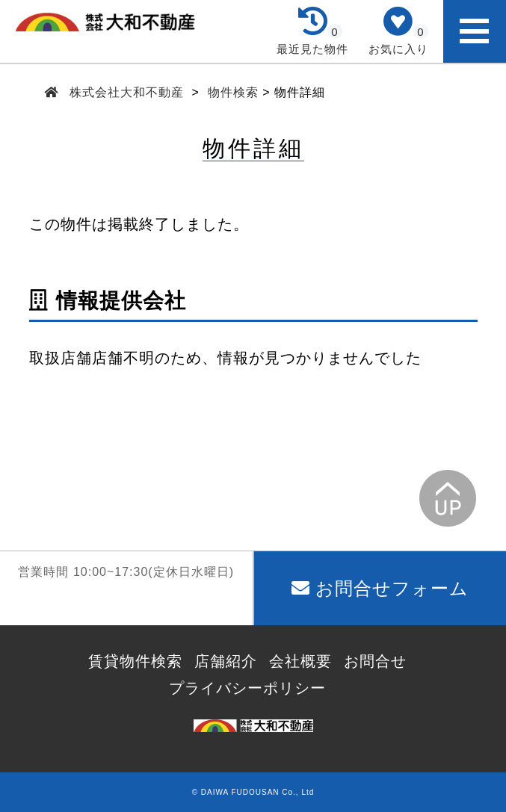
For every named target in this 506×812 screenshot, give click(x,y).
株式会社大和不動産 (127, 92)
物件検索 (233, 92)
